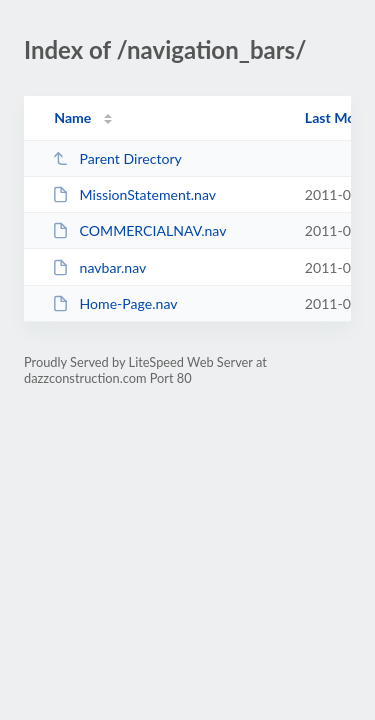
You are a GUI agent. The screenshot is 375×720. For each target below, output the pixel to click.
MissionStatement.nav (134, 194)
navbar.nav (99, 267)
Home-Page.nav (114, 303)
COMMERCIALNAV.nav (139, 230)
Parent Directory (117, 158)
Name (72, 117)
